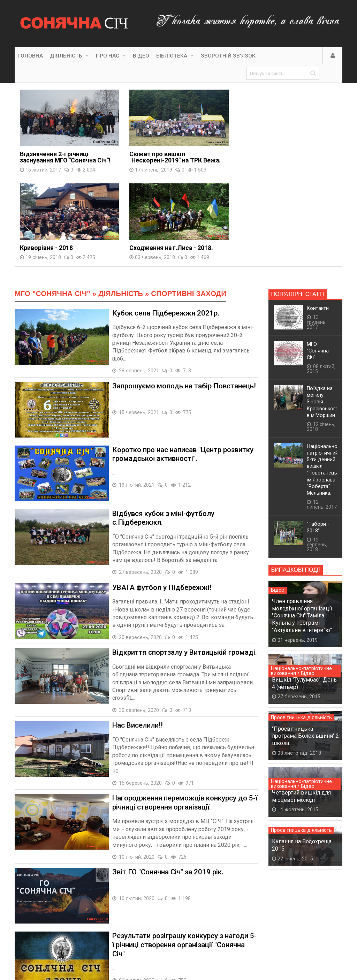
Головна (31, 56)
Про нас (111, 56)
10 (145, 926)
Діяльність (69, 56)
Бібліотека (175, 56)
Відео (141, 56)
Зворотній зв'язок (228, 56)
